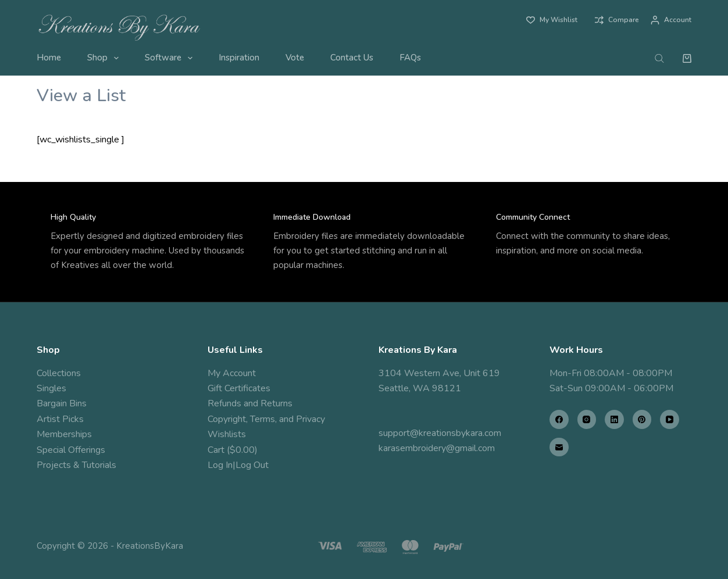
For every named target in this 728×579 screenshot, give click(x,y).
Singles (51, 388)
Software (171, 58)
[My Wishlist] (552, 20)
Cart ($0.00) (233, 450)
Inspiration (239, 58)
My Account (232, 373)
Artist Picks (60, 419)
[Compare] (617, 20)
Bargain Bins (62, 403)
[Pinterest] (642, 419)
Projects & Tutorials (76, 465)
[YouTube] (670, 419)
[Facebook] (559, 419)
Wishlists (227, 434)
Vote (295, 58)
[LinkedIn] (614, 419)
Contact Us (352, 58)
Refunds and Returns (250, 403)
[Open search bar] (659, 58)
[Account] (671, 20)
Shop (105, 58)
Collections (59, 373)
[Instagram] (587, 419)
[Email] (559, 447)
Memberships (64, 434)
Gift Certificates (239, 388)
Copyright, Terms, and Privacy (266, 419)
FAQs (410, 58)
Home (49, 58)
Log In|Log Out (238, 465)
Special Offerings (71, 450)
